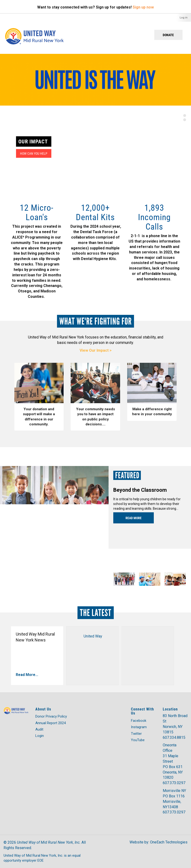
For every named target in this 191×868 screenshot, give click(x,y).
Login (40, 736)
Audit (39, 729)
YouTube (138, 740)
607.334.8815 (174, 738)
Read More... (27, 675)
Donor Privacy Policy (51, 716)
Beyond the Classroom (140, 490)
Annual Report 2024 (51, 723)
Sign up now (143, 7)
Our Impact (33, 141)
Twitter (136, 734)
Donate (168, 35)
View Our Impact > (96, 350)
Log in (184, 18)
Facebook (139, 721)
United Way (93, 636)
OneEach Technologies (169, 842)
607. (166, 783)
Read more (134, 518)
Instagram (139, 727)
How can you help (34, 153)
